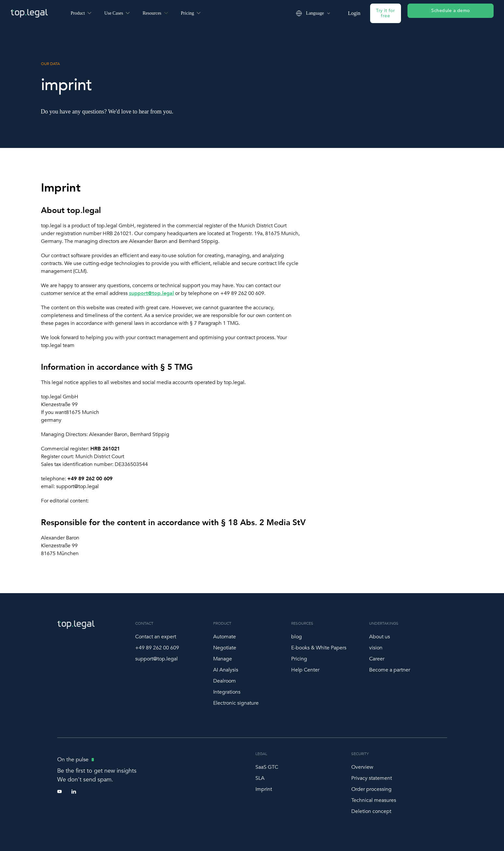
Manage (223, 659)
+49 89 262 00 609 (157, 648)
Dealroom (225, 681)
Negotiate (225, 648)
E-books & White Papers (319, 648)
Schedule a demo (451, 11)
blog (297, 637)
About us (380, 637)
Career (377, 659)
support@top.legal (156, 659)
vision (376, 648)
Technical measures (374, 800)
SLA (260, 778)
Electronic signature (236, 703)
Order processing (371, 789)
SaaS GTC (267, 767)
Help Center (305, 670)
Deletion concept (371, 811)
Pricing (299, 659)
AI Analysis (226, 670)
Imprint (264, 789)
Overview (362, 767)
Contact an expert (156, 637)
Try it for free (385, 13)
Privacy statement (372, 778)
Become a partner (390, 670)
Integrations (227, 692)
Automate (225, 637)
